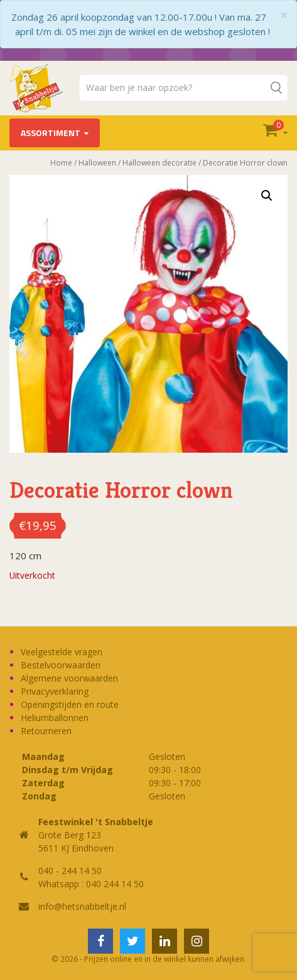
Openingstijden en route (70, 704)
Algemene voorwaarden (69, 678)
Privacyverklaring (55, 691)
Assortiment (51, 133)
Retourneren (46, 731)
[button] (267, 196)
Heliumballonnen (55, 718)
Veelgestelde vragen (62, 652)
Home (61, 163)
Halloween (97, 163)
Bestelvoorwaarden (61, 665)
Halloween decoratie (159, 163)
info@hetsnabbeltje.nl (82, 906)
